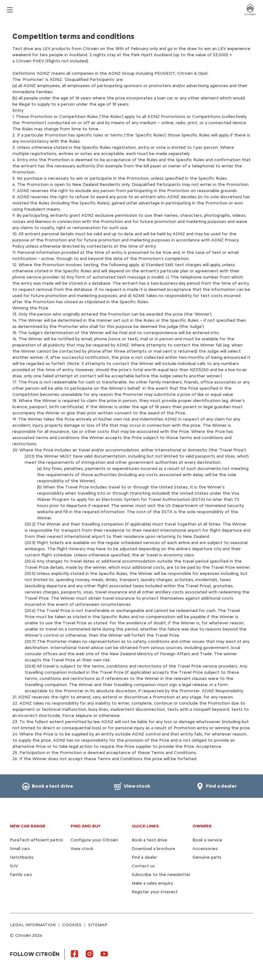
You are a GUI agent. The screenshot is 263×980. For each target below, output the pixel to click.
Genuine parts (207, 857)
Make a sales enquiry (152, 883)
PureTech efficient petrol (36, 840)
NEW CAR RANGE (28, 826)
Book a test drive (149, 840)
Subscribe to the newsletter (161, 875)
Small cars (20, 849)
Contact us (143, 866)
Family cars (21, 875)
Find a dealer (144, 857)
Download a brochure (153, 849)
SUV (14, 866)
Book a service (207, 840)
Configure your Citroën (94, 840)
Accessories (205, 849)
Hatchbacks (22, 857)
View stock (82, 849)
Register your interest (155, 892)
